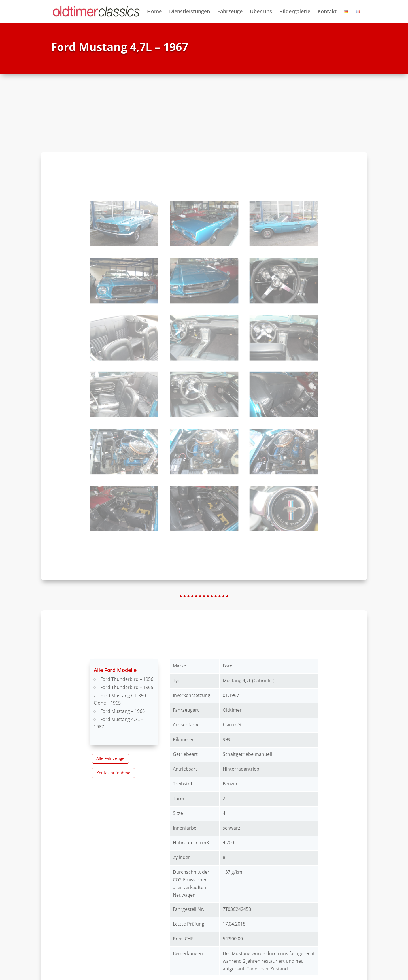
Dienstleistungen (190, 12)
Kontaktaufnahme (113, 773)
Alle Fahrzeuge (110, 758)
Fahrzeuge (230, 12)
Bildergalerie (295, 12)
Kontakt (327, 12)
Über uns (261, 12)
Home (154, 12)
